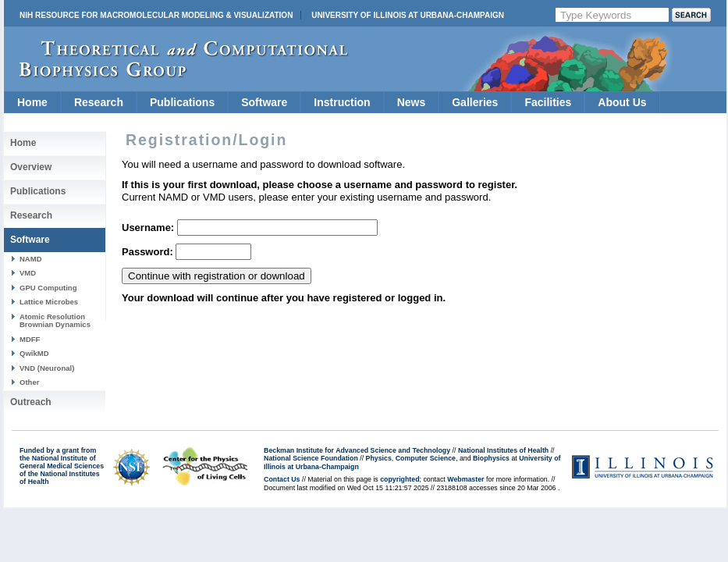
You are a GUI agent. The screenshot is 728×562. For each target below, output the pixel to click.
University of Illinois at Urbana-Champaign (408, 15)
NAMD (31, 259)
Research (99, 102)
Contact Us (282, 479)
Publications (182, 102)
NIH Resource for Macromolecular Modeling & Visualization (156, 15)
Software (264, 102)
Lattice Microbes (49, 302)
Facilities (548, 102)
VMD (28, 273)
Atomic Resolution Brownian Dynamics (55, 320)
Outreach (31, 402)
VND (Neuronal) (47, 368)
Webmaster (465, 479)
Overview (31, 167)
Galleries (475, 102)
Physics (379, 458)
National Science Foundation (311, 458)
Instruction (342, 102)
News (412, 102)
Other (29, 382)
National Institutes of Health (503, 450)
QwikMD (34, 353)
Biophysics (491, 458)
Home (32, 102)
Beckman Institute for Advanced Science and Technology (357, 450)
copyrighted (400, 479)
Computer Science (426, 458)
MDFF (30, 339)
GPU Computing (48, 288)
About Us (622, 102)
